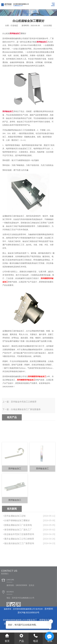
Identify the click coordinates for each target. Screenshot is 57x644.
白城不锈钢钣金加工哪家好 (17, 532)
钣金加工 (33, 620)
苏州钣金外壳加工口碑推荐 (24, 405)
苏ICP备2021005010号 (28, 613)
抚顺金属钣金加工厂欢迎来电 (18, 536)
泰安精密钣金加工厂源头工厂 (18, 541)
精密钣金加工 (46, 620)
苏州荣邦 (49, 609)
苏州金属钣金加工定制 (15, 527)
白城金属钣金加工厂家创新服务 (26, 412)
